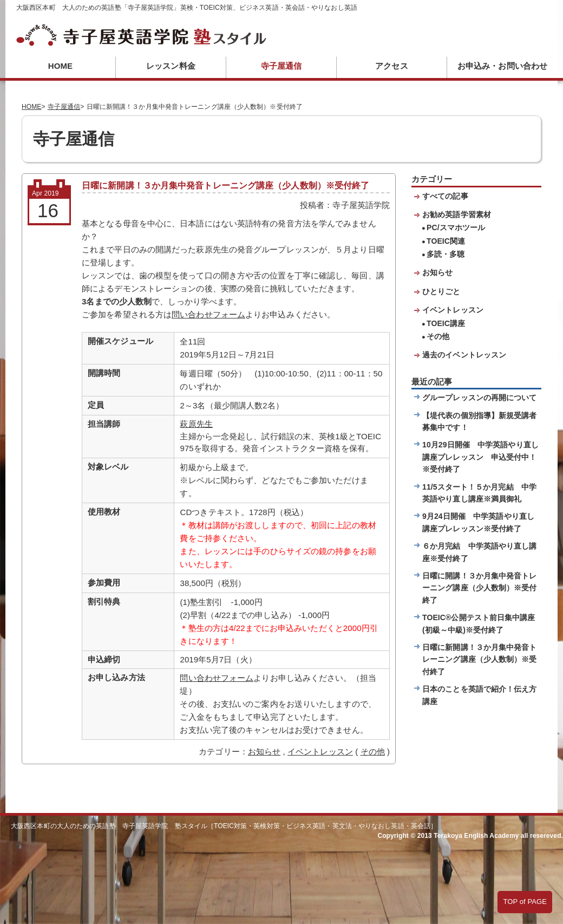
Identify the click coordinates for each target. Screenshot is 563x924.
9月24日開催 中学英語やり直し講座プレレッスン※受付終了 (478, 522)
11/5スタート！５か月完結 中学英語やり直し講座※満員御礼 (479, 493)
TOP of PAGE (525, 902)
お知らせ (264, 751)
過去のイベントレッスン (464, 355)
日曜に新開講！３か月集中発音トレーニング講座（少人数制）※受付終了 (480, 659)
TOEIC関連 (446, 241)
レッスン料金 (171, 66)
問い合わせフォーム (208, 314)
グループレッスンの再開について (480, 398)
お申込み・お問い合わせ (502, 66)
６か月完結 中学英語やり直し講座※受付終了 (480, 552)
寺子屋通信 (281, 66)
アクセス (391, 66)
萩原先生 (196, 424)
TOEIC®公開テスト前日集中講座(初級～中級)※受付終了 (479, 623)
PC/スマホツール (456, 227)
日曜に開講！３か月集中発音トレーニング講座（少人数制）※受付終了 (480, 588)
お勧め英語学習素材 (457, 214)
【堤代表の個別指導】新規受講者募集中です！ (480, 421)
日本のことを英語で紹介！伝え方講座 (480, 695)
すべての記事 (445, 196)
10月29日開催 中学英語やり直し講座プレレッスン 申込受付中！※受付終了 (480, 457)
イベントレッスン (320, 751)
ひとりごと (441, 291)
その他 (373, 751)
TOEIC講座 (446, 323)
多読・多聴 (446, 254)
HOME (60, 66)
